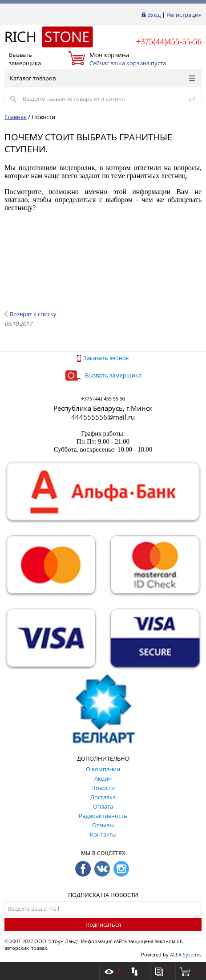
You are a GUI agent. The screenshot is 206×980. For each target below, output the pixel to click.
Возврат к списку (30, 314)
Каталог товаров (102, 78)
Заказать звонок (103, 358)
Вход (154, 15)
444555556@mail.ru (103, 417)
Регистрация (184, 15)
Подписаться (103, 924)
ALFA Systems (186, 954)
